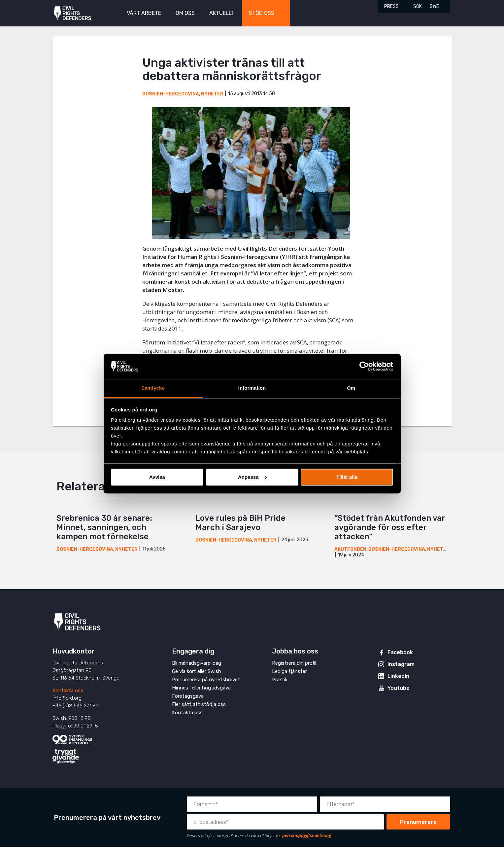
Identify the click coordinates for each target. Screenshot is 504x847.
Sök (418, 6)
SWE (434, 6)
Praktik (280, 680)
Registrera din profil (294, 663)
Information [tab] (252, 388)
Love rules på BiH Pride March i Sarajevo (240, 523)
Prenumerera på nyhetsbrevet (206, 680)
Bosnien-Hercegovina (171, 94)
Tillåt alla (347, 477)
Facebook (400, 652)
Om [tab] (351, 388)
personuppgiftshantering (307, 835)
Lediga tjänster (289, 671)
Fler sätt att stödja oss (199, 704)
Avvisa (157, 477)
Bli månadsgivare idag (197, 663)
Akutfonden (350, 549)
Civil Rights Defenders (72, 13)
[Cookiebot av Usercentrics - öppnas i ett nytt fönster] (364, 366)
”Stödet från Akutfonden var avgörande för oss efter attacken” (390, 527)
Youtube (399, 688)
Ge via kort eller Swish (197, 671)
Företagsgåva (188, 696)
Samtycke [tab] (153, 388)
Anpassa (252, 477)
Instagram (401, 664)
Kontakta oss (68, 690)
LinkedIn (398, 676)
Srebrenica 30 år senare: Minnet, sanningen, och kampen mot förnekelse (104, 527)
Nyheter (212, 94)
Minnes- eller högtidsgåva (201, 688)
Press (391, 6)
